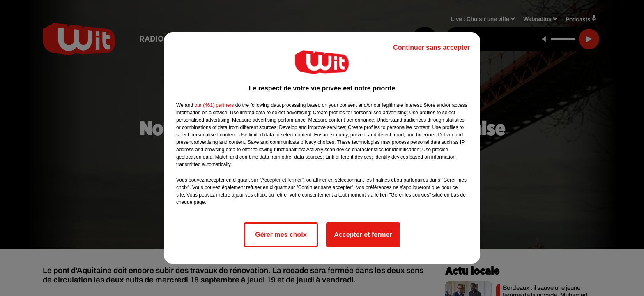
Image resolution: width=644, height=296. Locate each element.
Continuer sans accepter (431, 47)
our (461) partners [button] (214, 105)
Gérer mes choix (281, 235)
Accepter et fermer (363, 235)
